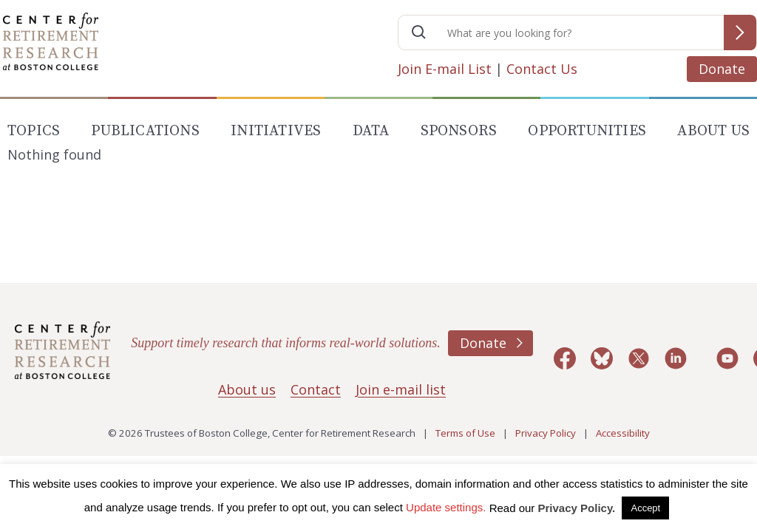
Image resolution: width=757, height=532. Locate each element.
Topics (34, 131)
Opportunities (587, 131)
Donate (722, 69)
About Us (713, 131)
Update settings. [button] (446, 507)
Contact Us (542, 69)
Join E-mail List (445, 69)
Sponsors (459, 131)
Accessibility (623, 433)
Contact (316, 389)
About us (247, 389)
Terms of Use (465, 433)
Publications (145, 131)
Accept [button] (645, 508)
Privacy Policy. (577, 508)
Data (371, 131)
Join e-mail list (401, 389)
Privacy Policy (546, 433)
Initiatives (276, 131)
